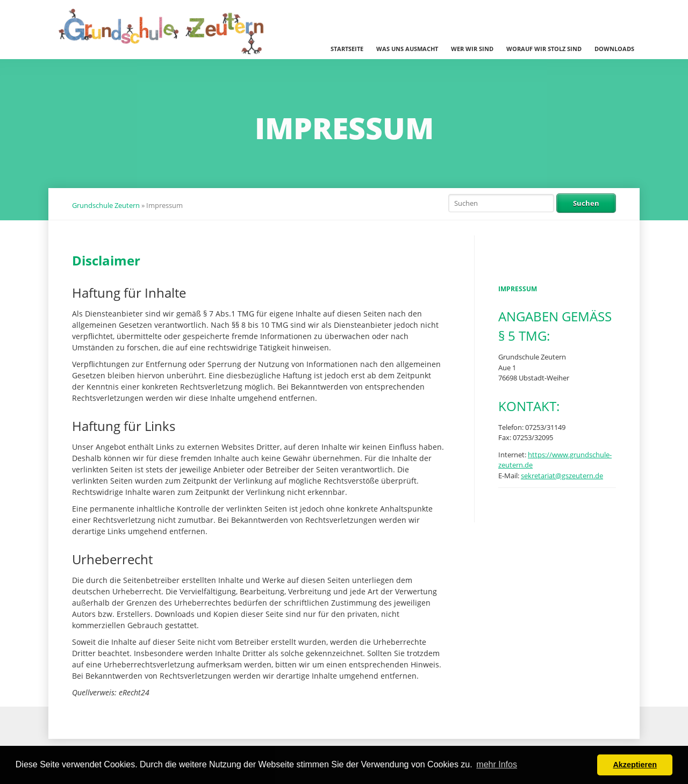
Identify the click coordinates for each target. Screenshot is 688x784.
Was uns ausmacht (407, 49)
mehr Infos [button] (497, 764)
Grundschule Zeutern (106, 205)
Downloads (614, 49)
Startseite (347, 49)
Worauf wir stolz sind (544, 49)
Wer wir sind (472, 49)
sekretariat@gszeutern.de (562, 476)
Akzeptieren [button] (635, 765)
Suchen (586, 203)
